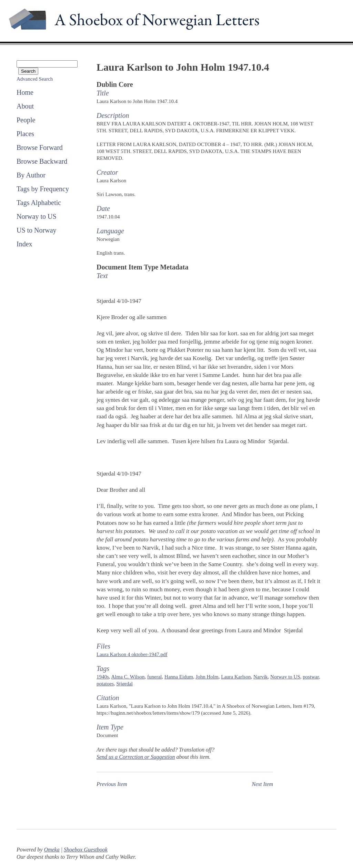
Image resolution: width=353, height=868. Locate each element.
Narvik (261, 677)
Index (24, 244)
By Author (31, 175)
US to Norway (37, 230)
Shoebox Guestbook (86, 850)
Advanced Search (35, 79)
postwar (311, 677)
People (26, 120)
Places (25, 134)
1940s (103, 677)
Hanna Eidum (179, 677)
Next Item (262, 784)
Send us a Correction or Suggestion (136, 757)
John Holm (207, 677)
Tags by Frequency (43, 189)
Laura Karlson (236, 677)
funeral (154, 677)
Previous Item (112, 784)
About (25, 106)
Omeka (52, 850)
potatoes (105, 684)
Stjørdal (124, 684)
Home (25, 92)
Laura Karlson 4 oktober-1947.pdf (132, 654)
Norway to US (37, 216)
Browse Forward (40, 147)
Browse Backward (42, 161)
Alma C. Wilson (128, 677)
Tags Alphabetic (39, 203)
